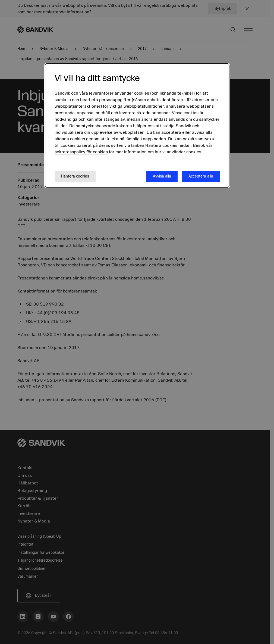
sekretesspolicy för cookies (81, 152)
